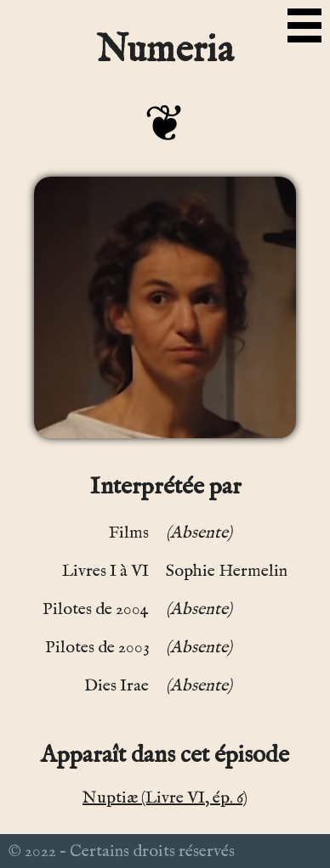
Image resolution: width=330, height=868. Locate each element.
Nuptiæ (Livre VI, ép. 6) (165, 798)
